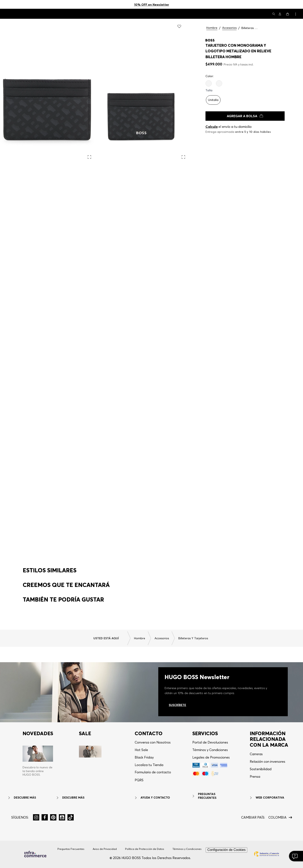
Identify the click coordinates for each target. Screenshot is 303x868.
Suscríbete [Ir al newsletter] (177, 711)
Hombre (212, 28)
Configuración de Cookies (226, 856)
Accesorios (229, 28)
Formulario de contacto (153, 778)
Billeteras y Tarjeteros (250, 28)
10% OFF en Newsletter (152, 5)
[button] (274, 14)
